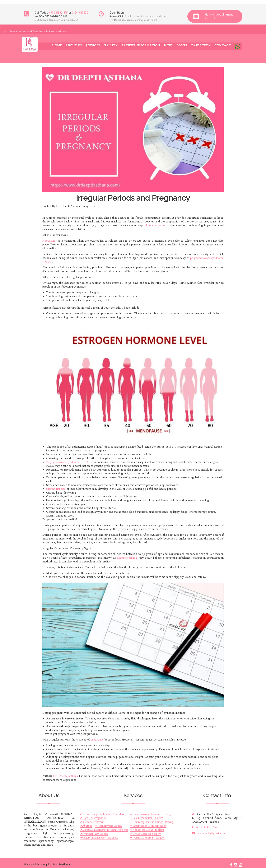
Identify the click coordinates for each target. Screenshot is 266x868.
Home (57, 45)
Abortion (86, 826)
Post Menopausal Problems (147, 818)
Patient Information (141, 45)
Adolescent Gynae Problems (147, 830)
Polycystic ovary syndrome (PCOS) (68, 462)
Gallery (111, 45)
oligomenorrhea (127, 558)
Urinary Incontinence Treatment (99, 838)
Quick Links (12, 785)
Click (50, 31)
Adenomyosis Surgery (109, 826)
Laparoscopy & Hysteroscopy (148, 826)
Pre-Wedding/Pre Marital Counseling (102, 814)
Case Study (201, 45)
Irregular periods (157, 225)
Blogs (182, 45)
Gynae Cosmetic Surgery (145, 834)
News (168, 45)
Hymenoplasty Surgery (94, 834)
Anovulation (50, 241)
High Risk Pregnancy (93, 818)
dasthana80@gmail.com (209, 833)
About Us (74, 45)
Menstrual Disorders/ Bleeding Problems (104, 830)
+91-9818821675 (58, 13)
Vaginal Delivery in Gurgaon (148, 838)
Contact (223, 45)
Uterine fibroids (56, 489)
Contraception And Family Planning (152, 822)
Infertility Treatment (92, 822)
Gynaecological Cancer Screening (150, 814)
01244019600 (80, 13)
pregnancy (97, 740)
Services (93, 45)
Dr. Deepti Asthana (65, 776)
